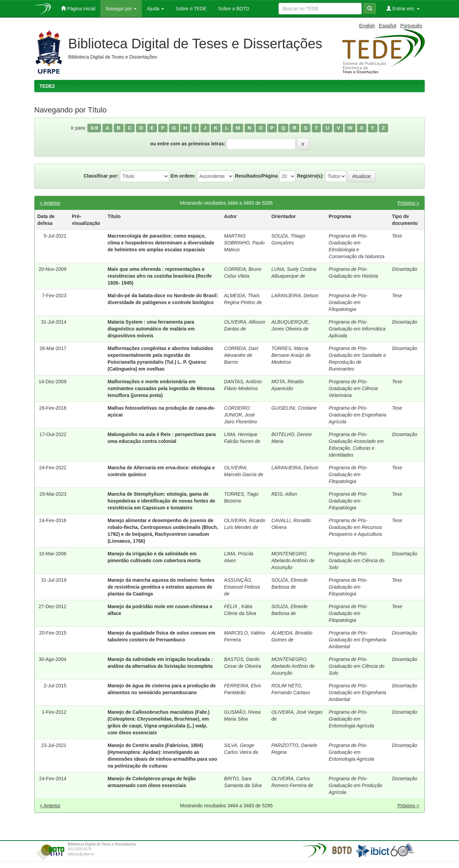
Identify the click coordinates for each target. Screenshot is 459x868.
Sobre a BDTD (233, 9)
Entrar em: (403, 8)
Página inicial (78, 8)
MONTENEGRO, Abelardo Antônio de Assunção (293, 560)
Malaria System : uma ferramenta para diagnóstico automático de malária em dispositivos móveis (151, 329)
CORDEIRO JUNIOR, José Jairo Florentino (241, 415)
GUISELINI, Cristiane (294, 408)
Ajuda (156, 9)
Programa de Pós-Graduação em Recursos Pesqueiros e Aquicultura (356, 527)
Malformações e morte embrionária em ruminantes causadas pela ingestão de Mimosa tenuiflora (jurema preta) (161, 388)
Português (411, 26)
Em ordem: (183, 176)
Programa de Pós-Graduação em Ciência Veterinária (353, 388)
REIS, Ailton (284, 494)
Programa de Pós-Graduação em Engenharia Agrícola (358, 415)
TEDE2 (47, 86)
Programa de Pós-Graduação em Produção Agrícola (356, 785)
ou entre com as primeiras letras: (188, 144)
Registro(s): (311, 176)
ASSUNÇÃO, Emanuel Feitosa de (242, 587)
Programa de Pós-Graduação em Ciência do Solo (357, 560)
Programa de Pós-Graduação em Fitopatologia (348, 302)
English (367, 26)
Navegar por (121, 9)
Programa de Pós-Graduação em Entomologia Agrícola (352, 719)
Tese (397, 236)
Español (388, 26)
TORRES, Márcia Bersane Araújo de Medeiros (291, 355)
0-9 (94, 128)
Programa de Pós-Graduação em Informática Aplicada (357, 329)
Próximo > (408, 203)
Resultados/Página (256, 176)
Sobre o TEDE (190, 9)
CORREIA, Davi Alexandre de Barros (241, 355)
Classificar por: (101, 176)
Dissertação (405, 269)
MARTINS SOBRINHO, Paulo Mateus (244, 243)
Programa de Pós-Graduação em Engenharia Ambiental (358, 640)
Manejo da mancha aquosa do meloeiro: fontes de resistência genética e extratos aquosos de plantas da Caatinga (161, 587)
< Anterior (50, 203)
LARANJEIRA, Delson (295, 296)
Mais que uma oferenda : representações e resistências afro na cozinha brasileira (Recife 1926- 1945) (160, 276)
